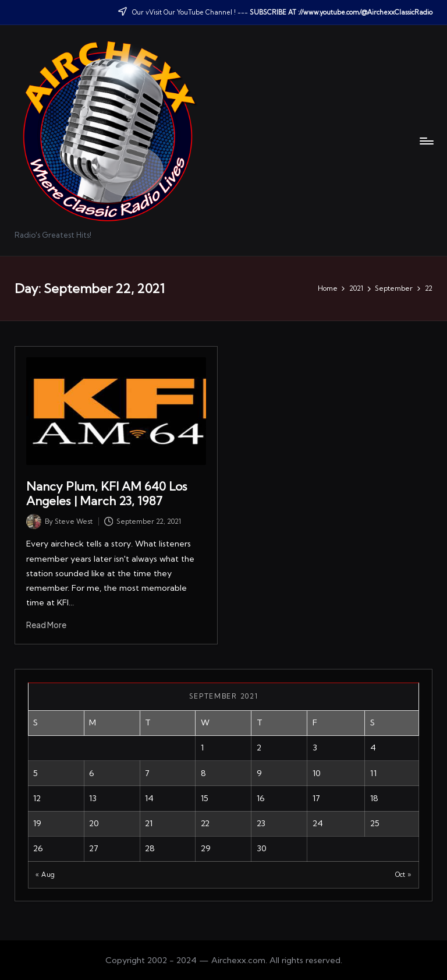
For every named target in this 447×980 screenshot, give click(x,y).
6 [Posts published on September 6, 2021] (92, 773)
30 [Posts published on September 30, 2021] (262, 848)
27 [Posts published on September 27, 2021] (94, 848)
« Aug (45, 875)
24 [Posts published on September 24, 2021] (318, 823)
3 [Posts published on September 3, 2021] (315, 748)
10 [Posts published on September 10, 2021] (317, 773)
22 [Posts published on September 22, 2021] (205, 823)
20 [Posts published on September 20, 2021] (94, 823)
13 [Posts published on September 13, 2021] (93, 798)
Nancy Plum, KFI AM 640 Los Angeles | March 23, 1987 (107, 493)
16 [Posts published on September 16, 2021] (261, 798)
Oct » (403, 875)
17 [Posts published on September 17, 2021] (316, 798)
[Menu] (426, 141)
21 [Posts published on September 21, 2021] (149, 823)
